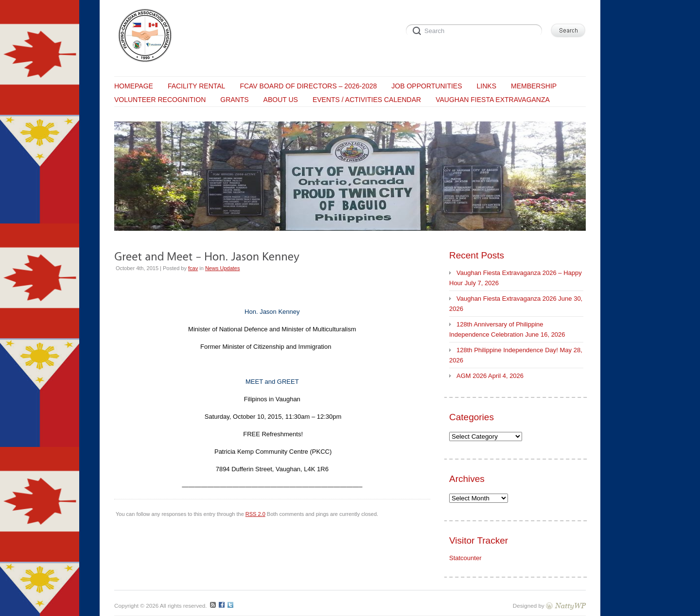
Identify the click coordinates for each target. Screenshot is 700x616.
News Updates (223, 268)
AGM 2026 (472, 376)
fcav (193, 268)
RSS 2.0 (255, 514)
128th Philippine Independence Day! (507, 350)
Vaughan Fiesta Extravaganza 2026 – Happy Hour (516, 278)
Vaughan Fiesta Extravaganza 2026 (507, 299)
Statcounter (465, 558)
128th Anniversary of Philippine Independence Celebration (496, 329)
